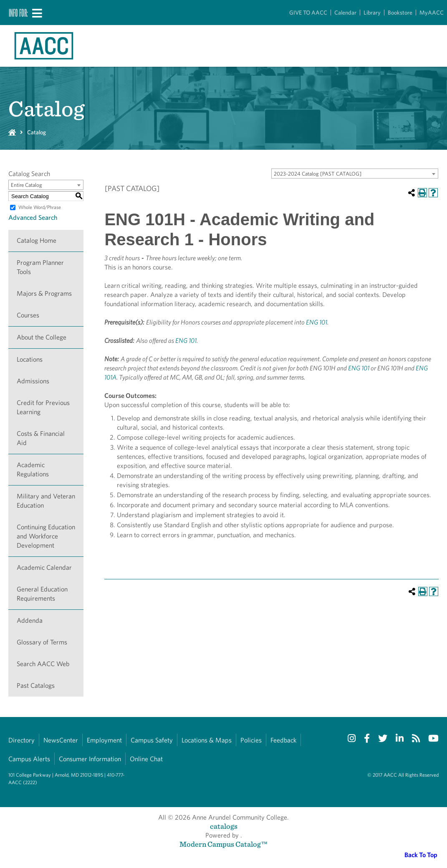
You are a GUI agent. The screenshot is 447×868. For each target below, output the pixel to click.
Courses (28, 315)
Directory (21, 740)
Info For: (18, 13)
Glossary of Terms (42, 642)
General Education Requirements (42, 594)
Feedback (283, 740)
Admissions (33, 381)
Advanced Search (33, 218)
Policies (251, 740)
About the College (42, 337)
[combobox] (355, 174)
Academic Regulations (33, 469)
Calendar (345, 13)
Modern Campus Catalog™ (223, 844)
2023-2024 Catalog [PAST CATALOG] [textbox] (318, 174)
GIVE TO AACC (308, 13)
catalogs (224, 826)
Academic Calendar (44, 567)
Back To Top (421, 855)
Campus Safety (152, 740)
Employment (104, 740)
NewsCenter (61, 740)
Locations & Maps (207, 740)
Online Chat (146, 759)
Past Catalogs (36, 686)
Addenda (30, 620)
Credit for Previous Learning (43, 407)
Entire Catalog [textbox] (27, 185)
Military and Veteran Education (46, 501)
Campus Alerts (29, 759)
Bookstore (400, 13)
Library (372, 13)
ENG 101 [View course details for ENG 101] (317, 322)
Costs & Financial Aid (41, 438)
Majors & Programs (44, 293)
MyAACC (432, 13)
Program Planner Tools (40, 267)
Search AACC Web (43, 664)
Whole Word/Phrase (40, 207)
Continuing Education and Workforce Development (46, 536)
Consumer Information (90, 759)
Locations (30, 359)
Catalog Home (37, 240)
